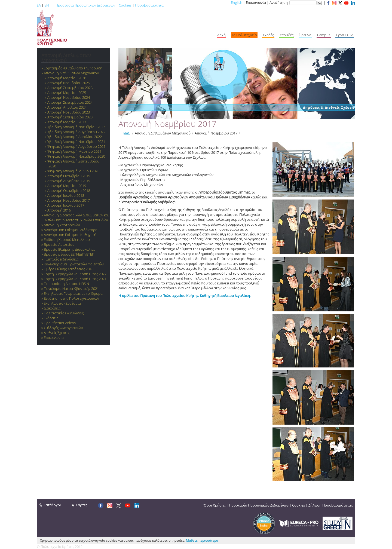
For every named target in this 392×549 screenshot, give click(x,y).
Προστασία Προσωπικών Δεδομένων (85, 5)
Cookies (125, 5)
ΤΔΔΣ (126, 133)
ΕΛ (39, 5)
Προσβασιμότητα (149, 5)
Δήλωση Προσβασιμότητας (330, 505)
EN (47, 5)
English (237, 2)
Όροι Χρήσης (215, 505)
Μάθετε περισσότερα (202, 540)
